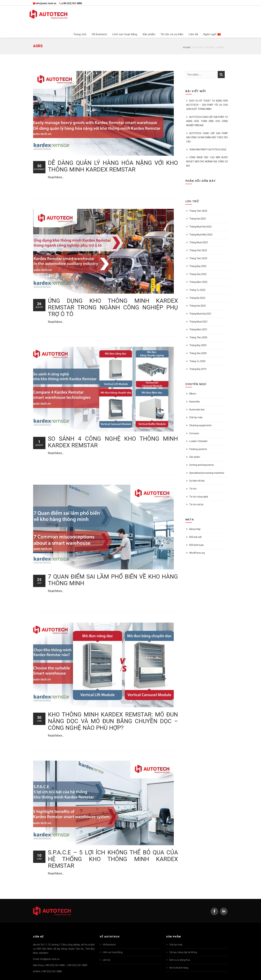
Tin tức (193, 489)
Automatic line (197, 410)
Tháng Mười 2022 (198, 242)
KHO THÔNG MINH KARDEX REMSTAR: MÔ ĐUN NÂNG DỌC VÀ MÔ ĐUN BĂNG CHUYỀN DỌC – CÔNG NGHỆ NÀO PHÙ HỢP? (113, 721)
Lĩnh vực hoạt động (113, 952)
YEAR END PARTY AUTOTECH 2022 (208, 150)
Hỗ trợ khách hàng (179, 968)
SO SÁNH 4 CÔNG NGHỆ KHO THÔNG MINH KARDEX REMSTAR (113, 442)
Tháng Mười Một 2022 (201, 235)
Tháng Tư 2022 (197, 290)
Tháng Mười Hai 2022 (200, 227)
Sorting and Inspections (202, 465)
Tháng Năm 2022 (198, 282)
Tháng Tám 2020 (198, 337)
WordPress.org (197, 553)
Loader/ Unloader (198, 441)
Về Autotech (109, 945)
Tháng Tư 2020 (197, 361)
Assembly (195, 402)
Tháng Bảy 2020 (198, 345)
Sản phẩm (195, 457)
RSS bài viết (195, 537)
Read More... (56, 177)
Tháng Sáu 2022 (198, 274)
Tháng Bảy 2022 (198, 266)
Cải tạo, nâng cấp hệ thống (183, 952)
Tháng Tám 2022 (198, 258)
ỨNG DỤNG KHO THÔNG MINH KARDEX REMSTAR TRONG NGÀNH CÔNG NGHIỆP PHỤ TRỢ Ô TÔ (113, 307)
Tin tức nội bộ (196, 504)
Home (187, 47)
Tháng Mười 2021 (198, 322)
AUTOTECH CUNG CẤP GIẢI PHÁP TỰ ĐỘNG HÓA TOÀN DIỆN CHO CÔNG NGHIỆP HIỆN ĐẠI (207, 121)
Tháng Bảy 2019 (198, 369)
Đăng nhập (195, 529)
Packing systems (198, 449)
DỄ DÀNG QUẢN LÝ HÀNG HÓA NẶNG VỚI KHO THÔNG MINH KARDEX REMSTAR (113, 166)
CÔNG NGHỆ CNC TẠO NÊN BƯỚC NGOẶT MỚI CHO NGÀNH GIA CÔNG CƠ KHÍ (207, 162)
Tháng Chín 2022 (198, 250)
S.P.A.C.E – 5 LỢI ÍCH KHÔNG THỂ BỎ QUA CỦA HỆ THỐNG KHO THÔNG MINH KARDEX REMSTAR (113, 859)
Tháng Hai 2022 (197, 306)
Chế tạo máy (196, 417)
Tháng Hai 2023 (197, 219)
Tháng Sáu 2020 (198, 353)
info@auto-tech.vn (45, 3)
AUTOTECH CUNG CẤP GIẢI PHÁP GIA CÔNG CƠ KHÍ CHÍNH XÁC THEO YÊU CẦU (207, 137)
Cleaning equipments (200, 425)
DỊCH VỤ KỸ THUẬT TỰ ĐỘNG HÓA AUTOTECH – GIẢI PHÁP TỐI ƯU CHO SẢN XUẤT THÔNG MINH (207, 105)
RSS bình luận (196, 545)
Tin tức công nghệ (199, 497)
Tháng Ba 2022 (197, 298)
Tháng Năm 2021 (198, 329)
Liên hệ (106, 960)
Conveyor (194, 433)
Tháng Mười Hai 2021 (200, 314)
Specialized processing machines (207, 473)
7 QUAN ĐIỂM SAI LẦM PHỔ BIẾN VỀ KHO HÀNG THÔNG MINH (113, 580)
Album (193, 394)
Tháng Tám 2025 (198, 211)
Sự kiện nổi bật (197, 481)
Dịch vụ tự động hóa (180, 960)
